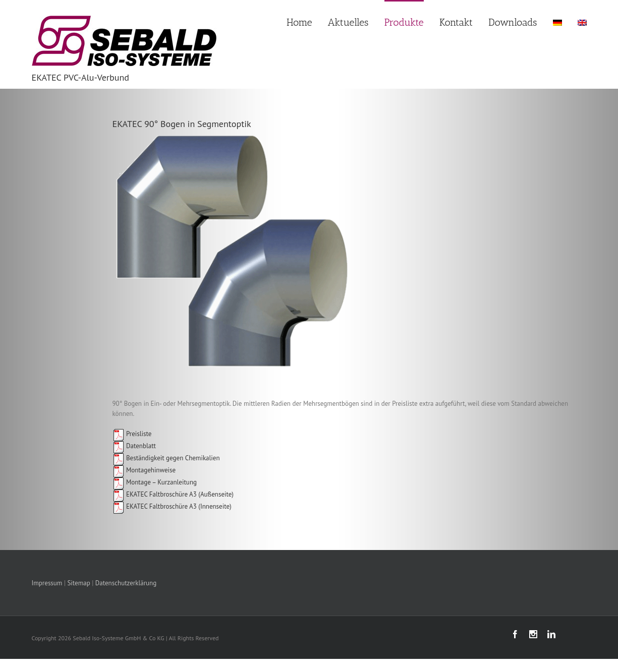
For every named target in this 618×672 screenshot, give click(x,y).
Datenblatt (134, 446)
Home (299, 22)
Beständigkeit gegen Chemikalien (166, 458)
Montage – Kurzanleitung (155, 482)
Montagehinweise (144, 470)
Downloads (513, 22)
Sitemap (78, 583)
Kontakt (456, 22)
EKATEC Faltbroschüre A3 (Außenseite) (179, 494)
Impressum (47, 583)
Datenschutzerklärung (126, 583)
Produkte (404, 22)
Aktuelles (348, 22)
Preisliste (132, 434)
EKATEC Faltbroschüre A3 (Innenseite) (178, 506)
